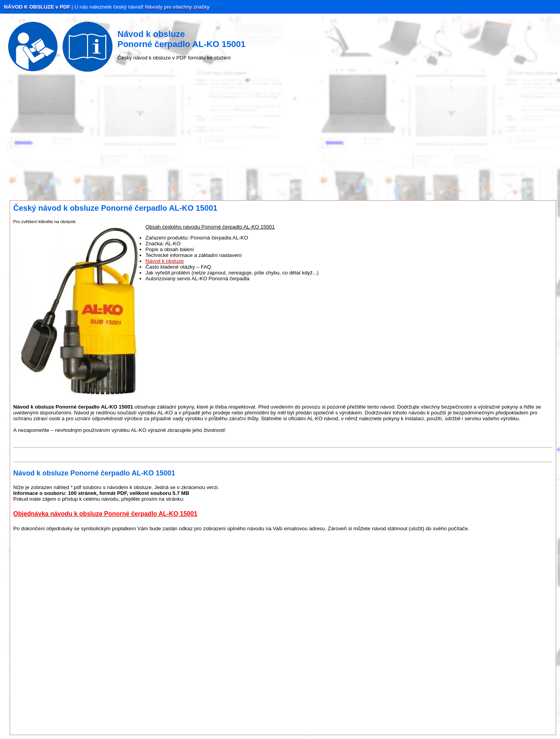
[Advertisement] (280, 138)
